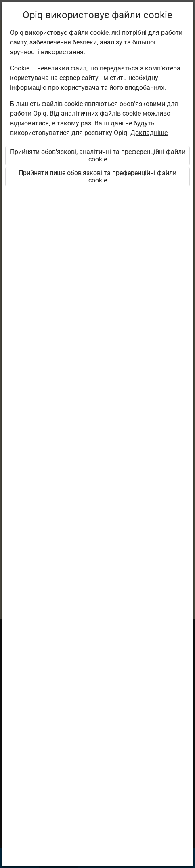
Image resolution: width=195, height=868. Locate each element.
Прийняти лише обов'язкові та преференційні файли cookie (97, 177)
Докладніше (149, 133)
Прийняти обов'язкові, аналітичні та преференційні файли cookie (98, 156)
